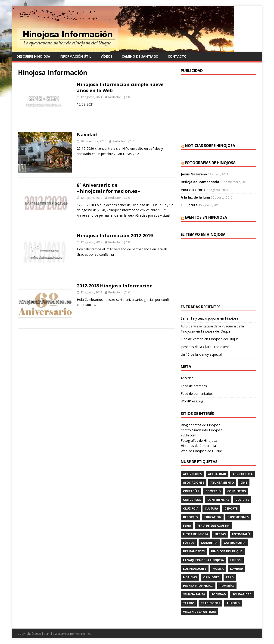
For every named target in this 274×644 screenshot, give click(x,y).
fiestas (220, 534)
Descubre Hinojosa (33, 56)
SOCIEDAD (219, 594)
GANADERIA (209, 543)
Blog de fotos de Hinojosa (201, 425)
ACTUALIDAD (217, 474)
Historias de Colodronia (198, 446)
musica (218, 569)
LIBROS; (236, 560)
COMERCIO (213, 491)
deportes (190, 517)
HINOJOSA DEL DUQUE (227, 551)
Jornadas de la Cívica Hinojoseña (205, 347)
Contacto (177, 56)
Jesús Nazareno (194, 174)
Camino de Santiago (140, 56)
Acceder (187, 378)
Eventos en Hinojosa (206, 217)
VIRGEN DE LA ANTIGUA (199, 612)
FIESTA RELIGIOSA (196, 534)
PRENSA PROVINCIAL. (198, 586)
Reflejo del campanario (200, 182)
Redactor (115, 97)
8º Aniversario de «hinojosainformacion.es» (109, 188)
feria (187, 526)
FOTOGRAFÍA (241, 534)
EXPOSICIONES (238, 517)
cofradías (191, 491)
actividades (192, 474)
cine (244, 483)
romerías (227, 586)
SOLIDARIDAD (242, 594)
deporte (231, 509)
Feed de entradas (194, 386)
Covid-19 (242, 500)
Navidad (87, 135)
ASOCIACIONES (194, 483)
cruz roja (191, 509)
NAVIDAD (237, 569)
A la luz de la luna (195, 197)
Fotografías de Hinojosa (210, 163)
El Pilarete (189, 205)
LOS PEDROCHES (195, 569)
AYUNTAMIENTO (222, 483)
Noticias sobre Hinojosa (210, 146)
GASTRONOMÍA (235, 543)
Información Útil (75, 56)
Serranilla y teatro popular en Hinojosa (210, 318)
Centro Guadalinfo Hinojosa (202, 430)
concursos (192, 500)
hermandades (194, 551)
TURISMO (233, 603)
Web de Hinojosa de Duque (201, 451)
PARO (230, 577)
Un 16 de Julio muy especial (201, 354)
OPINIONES (211, 577)
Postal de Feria (193, 190)
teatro (189, 603)
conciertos (237, 491)
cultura (211, 509)
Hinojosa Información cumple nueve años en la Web (120, 87)
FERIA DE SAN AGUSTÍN (213, 526)
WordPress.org (192, 401)
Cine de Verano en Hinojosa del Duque (210, 339)
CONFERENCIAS (218, 500)
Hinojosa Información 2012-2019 (115, 235)
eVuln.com (188, 435)
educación (213, 517)
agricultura (243, 474)
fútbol (189, 543)
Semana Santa (194, 594)
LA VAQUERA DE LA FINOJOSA (203, 560)
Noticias (190, 577)
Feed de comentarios (197, 394)
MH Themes (83, 634)
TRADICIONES (210, 603)
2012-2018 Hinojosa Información (115, 286)
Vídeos (106, 56)
